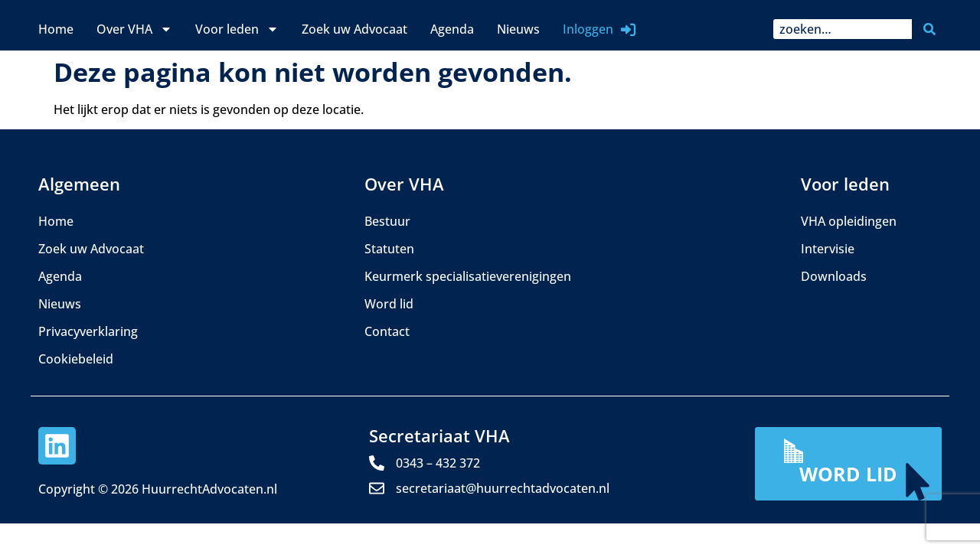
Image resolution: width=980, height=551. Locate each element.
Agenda (452, 29)
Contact (387, 331)
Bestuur (387, 221)
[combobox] (843, 29)
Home (56, 29)
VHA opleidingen (849, 221)
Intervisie (828, 249)
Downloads (834, 276)
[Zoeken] (933, 29)
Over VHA (134, 29)
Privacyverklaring (88, 331)
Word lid (389, 304)
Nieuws (518, 29)
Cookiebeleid (76, 359)
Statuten (389, 249)
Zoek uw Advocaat (354, 29)
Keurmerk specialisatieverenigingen (468, 276)
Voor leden (237, 29)
